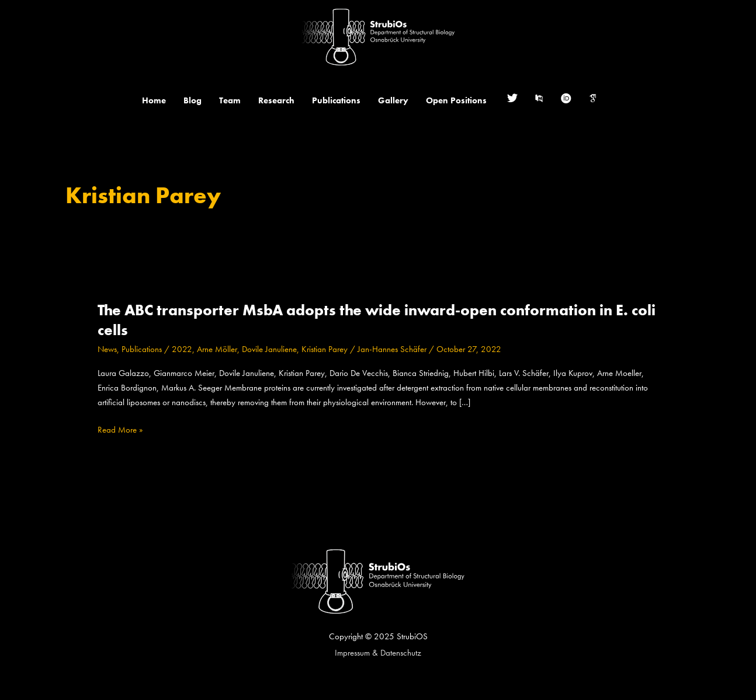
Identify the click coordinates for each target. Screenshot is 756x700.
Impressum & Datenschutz (378, 653)
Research (276, 100)
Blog (193, 100)
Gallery (393, 100)
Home (154, 100)
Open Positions (456, 100)
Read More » (120, 430)
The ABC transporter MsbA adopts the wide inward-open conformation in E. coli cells (377, 320)
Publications (336, 100)
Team (230, 100)
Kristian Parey (325, 349)
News (107, 349)
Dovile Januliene (269, 349)
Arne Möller (217, 349)
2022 (182, 349)
